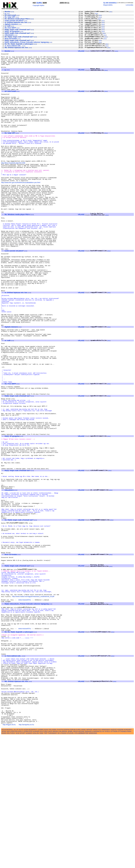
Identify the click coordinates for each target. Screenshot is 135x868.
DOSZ (46, 862)
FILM (59, 862)
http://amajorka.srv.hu (26, 857)
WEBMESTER (83, 866)
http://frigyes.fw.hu (9, 857)
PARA (129, 864)
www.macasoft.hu (25, 708)
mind (12, 12)
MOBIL (70, 864)
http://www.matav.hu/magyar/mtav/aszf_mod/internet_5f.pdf (33, 705)
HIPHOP (89, 862)
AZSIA (26, 862)
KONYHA (14, 864)
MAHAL (65, 864)
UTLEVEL (70, 866)
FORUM (73, 862)
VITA (76, 866)
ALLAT (16, 862)
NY (103, 864)
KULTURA (44, 864)
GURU (39, 3)
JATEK (4, 864)
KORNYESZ (28, 864)
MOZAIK (81, 864)
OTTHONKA (122, 864)
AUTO (21, 862)
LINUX (50, 864)
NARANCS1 (98, 864)
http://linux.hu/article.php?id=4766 (13, 185)
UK (59, 866)
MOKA (76, 864)
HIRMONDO (106, 862)
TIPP (46, 866)
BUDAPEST (33, 862)
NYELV (108, 864)
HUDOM (120, 862)
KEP (8, 864)
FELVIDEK (53, 862)
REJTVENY (11, 866)
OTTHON (114, 864)
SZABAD (29, 866)
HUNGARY (128, 862)
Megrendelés (108, 5)
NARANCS (89, 864)
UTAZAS (63, 866)
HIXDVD (114, 862)
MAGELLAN (57, 864)
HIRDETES (97, 862)
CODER (41, 862)
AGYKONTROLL (7, 862)
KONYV (20, 864)
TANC (41, 866)
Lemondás (129, 5)
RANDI (4, 866)
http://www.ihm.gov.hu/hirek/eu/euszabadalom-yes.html (21, 208)
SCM (18, 866)
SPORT (22, 866)
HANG (83, 862)
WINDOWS (93, 866)
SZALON (36, 866)
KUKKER (36, 864)
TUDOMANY (52, 866)
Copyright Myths (38, 5)
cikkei (111, 12)
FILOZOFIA (65, 862)
